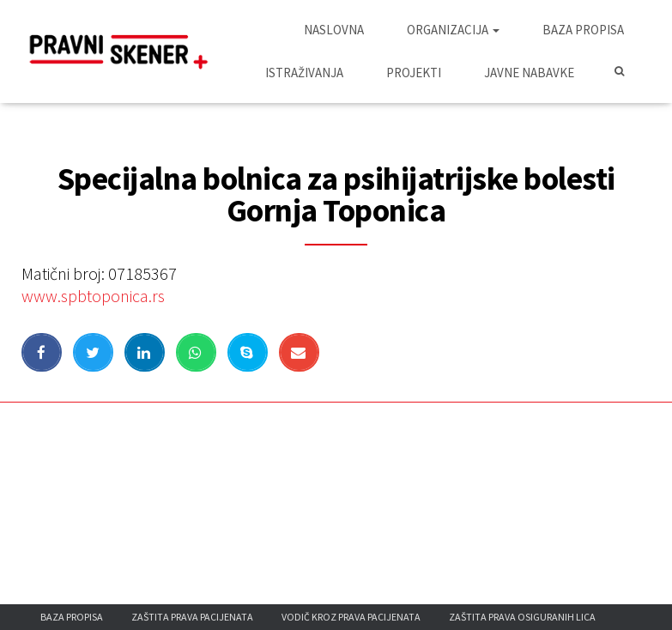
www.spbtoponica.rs (93, 296)
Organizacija (453, 30)
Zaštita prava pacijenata (192, 617)
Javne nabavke (529, 73)
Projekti (414, 73)
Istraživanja (304, 73)
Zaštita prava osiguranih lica (522, 617)
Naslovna (334, 30)
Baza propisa (583, 30)
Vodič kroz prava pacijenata (351, 617)
